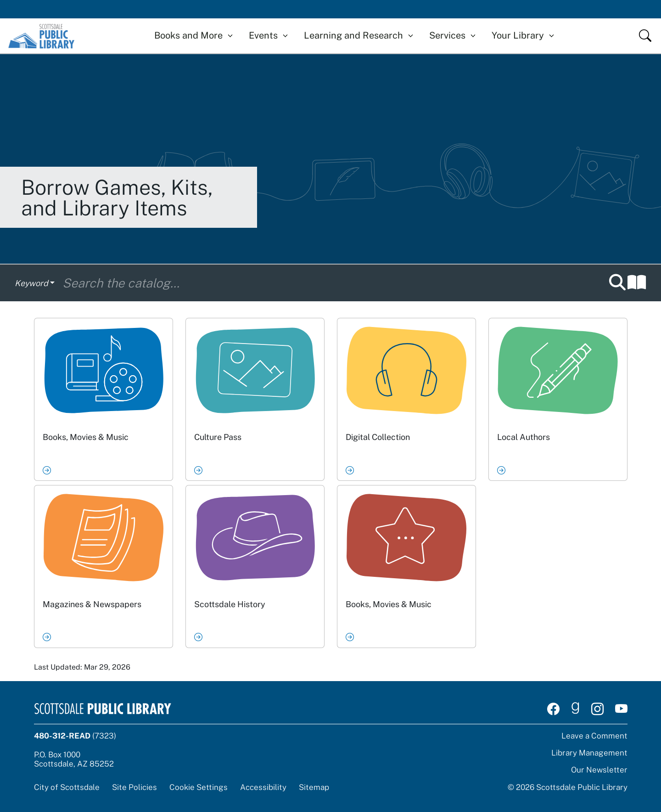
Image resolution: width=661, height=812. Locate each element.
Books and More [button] (188, 35)
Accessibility (263, 787)
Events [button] (263, 35)
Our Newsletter (599, 770)
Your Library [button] (518, 35)
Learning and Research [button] (353, 35)
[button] (627, 283)
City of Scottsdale (67, 787)
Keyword (31, 283)
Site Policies (134, 787)
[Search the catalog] (332, 283)
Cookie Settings (199, 787)
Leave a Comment (594, 736)
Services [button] (447, 35)
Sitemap (314, 787)
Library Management (589, 753)
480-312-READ (62, 736)
